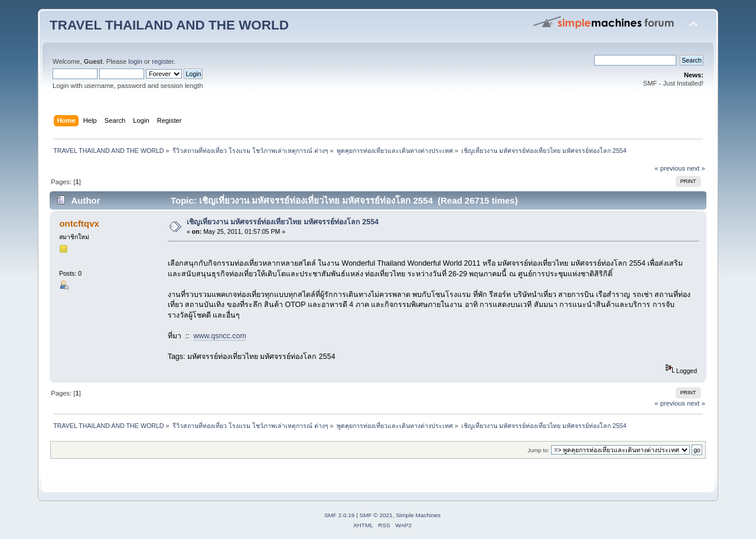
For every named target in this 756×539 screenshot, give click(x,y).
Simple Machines (418, 515)
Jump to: (538, 450)
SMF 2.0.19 (340, 515)
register (163, 61)
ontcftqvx (79, 223)
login (135, 61)
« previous (670, 168)
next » (696, 168)
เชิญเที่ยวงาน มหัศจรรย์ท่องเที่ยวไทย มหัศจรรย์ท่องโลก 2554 (283, 222)
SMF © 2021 (376, 515)
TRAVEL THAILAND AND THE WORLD (169, 25)
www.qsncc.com (219, 336)
